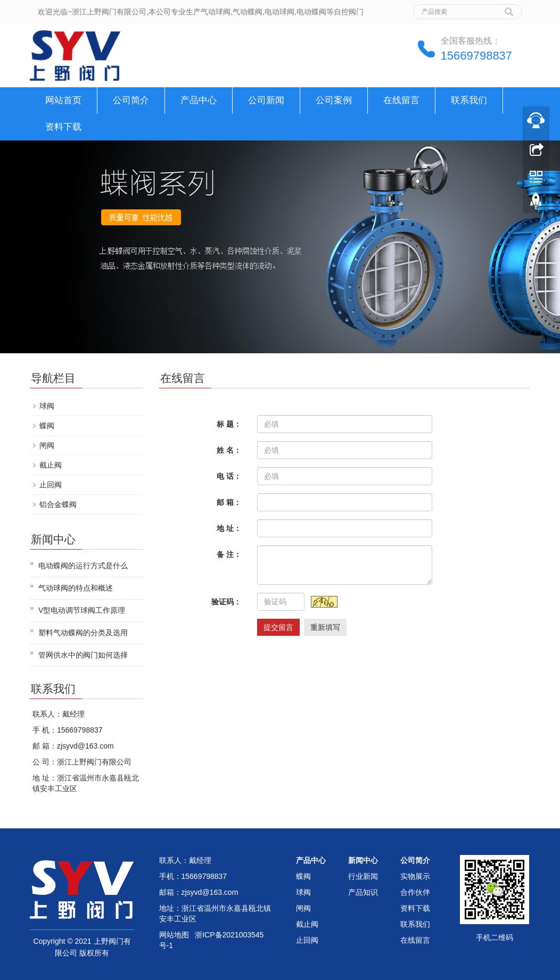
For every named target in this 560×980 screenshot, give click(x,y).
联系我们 (469, 100)
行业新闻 (363, 876)
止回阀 (51, 485)
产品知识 (363, 892)
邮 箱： (229, 502)
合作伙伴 (415, 892)
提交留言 (278, 627)
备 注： (229, 554)
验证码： (226, 602)
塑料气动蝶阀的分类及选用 (83, 633)
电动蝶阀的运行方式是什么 (83, 566)
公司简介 (131, 100)
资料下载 (63, 127)
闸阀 (47, 445)
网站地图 (174, 935)
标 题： (229, 424)
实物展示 (415, 876)
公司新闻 (266, 100)
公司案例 (334, 100)
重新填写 (325, 627)
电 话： (229, 476)
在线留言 (401, 100)
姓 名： (229, 450)
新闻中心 (363, 860)
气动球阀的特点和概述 (76, 588)
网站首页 (63, 100)
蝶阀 (47, 426)
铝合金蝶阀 (58, 504)
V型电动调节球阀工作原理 (82, 610)
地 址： (229, 528)
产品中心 (199, 100)
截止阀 (51, 465)
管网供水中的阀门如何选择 (83, 655)
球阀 (47, 406)
